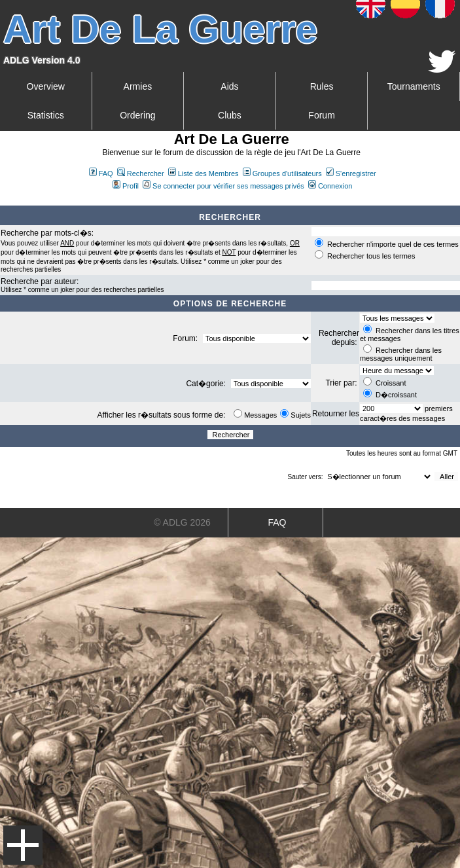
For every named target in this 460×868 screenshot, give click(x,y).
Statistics (46, 115)
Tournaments (414, 86)
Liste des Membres (203, 173)
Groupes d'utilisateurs (282, 173)
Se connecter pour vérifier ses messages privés (223, 186)
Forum (321, 115)
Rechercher (141, 173)
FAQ (101, 173)
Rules (322, 86)
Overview (46, 86)
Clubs (230, 115)
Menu (23, 845)
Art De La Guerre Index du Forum (5, 200)
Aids (229, 86)
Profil (126, 186)
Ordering (137, 115)
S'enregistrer (351, 173)
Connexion (330, 186)
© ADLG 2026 (182, 522)
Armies (138, 86)
